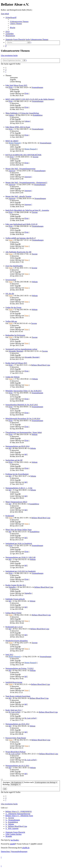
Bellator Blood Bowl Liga (41, 365)
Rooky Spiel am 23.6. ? (14, 710)
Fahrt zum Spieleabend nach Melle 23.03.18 (21, 224)
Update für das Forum (13, 307)
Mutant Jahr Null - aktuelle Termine (18, 196)
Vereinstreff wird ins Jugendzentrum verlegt (21, 349)
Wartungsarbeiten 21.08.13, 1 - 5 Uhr (19, 488)
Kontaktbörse (38, 115)
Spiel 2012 (9, 655)
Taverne (35, 157)
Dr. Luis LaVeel (14, 712)
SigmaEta (12, 587)
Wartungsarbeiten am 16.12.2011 (17, 766)
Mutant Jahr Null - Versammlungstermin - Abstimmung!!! (26, 183)
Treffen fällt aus (11, 321)
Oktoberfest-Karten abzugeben (17, 641)
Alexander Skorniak (16, 351)
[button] (6, 72)
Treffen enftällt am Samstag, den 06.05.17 (21, 238)
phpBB (12, 844)
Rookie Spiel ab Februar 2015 (16, 363)
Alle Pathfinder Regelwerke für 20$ (18, 252)
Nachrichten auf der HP (14, 460)
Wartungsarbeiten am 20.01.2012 (17, 724)
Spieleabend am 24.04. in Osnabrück (19, 543)
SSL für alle (10, 294)
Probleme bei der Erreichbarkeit (17, 474)
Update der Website (12, 377)
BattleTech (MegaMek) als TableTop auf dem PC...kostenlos (27, 210)
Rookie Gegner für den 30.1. (16, 585)
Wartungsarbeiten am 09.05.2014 (17, 446)
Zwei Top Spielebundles (14, 266)
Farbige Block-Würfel (13, 613)
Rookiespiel (10, 516)
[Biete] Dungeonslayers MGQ (16, 502)
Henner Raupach (15, 143)
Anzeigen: (13, 782)
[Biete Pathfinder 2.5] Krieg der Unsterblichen (22, 113)
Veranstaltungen (37, 87)
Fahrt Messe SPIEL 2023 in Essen (18, 127)
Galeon (11, 115)
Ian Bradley (15, 840)
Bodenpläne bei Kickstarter (15, 335)
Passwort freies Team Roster (16, 738)
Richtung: (12, 784)
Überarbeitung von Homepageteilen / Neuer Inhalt (24, 432)
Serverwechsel (11, 280)
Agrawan (12, 171)
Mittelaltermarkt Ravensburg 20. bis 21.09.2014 (23, 419)
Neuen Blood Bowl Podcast (15, 752)
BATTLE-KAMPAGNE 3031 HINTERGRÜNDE (23, 155)
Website (35, 282)
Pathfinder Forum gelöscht (15, 599)
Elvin (11, 87)
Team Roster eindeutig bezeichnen (18, 696)
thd (10, 448)
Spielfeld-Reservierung (14, 682)
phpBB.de (26, 848)
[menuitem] (19, 22)
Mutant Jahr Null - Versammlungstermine (20, 169)
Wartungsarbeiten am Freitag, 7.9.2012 (19, 668)
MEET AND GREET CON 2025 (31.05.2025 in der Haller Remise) (30, 99)
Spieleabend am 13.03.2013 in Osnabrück (21, 571)
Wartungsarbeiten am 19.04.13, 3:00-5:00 (20, 557)
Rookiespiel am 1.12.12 (14, 627)
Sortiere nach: (41, 782)
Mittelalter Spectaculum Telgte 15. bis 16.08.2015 (23, 391)
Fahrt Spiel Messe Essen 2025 (16, 85)
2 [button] (6, 70)
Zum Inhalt (5, 14)
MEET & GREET (12, 141)
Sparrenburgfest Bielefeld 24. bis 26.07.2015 (22, 405)
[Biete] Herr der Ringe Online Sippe (18, 530)
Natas (11, 240)
